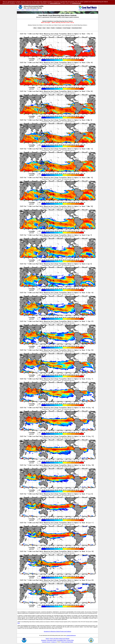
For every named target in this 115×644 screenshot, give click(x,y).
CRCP (86, 10)
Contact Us (54, 642)
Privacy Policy (70, 640)
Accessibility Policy (62, 640)
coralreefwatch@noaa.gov (71, 635)
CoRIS (95, 10)
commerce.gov (76, 3)
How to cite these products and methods (60, 639)
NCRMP (90, 10)
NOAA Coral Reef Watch (67, 642)
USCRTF (81, 10)
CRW (37, 10)
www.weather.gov (55, 3)
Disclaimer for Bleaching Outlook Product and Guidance (58, 631)
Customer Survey (46, 642)
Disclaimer (44, 640)
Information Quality (52, 640)
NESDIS (28, 10)
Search (47, 639)
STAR (33, 10)
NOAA (23, 10)
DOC (18, 10)
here (19, 623)
